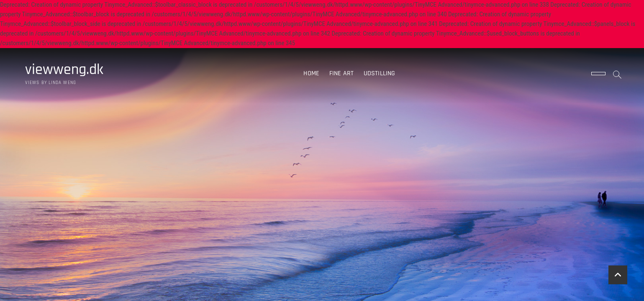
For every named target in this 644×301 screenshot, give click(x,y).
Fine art (342, 73)
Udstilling (380, 73)
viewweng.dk (64, 70)
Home (311, 73)
